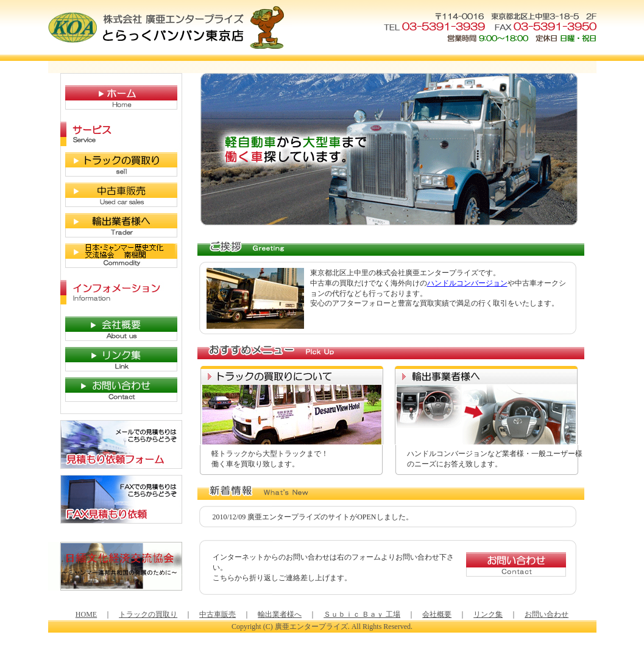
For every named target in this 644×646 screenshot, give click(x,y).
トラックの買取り (115, 164)
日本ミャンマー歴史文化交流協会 (115, 256)
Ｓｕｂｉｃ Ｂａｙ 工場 (362, 614)
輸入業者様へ (115, 225)
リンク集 (115, 359)
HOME (115, 97)
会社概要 (115, 329)
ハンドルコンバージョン (467, 283)
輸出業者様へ (280, 614)
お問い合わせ (115, 390)
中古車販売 (115, 195)
